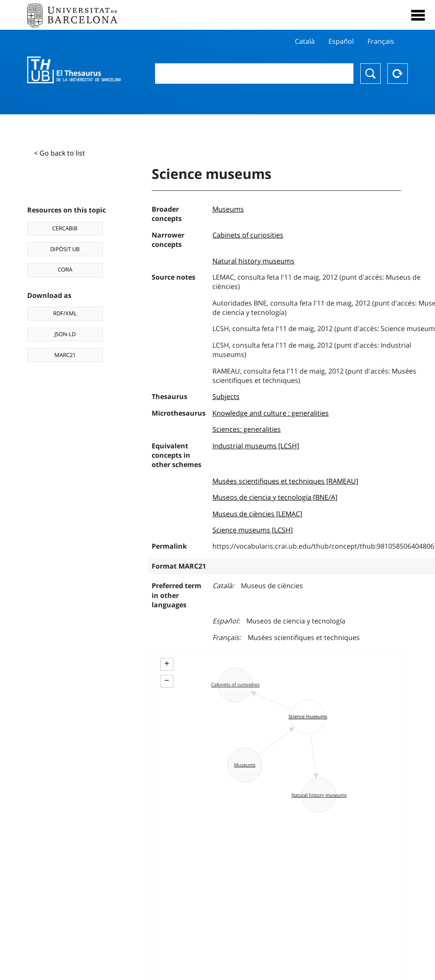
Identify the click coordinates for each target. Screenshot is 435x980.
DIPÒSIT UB (65, 249)
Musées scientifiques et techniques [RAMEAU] (285, 481)
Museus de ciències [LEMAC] (257, 514)
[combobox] (254, 74)
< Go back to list (59, 153)
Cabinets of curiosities (248, 235)
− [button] (167, 680)
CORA (65, 269)
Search (370, 74)
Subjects (226, 397)
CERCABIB (65, 228)
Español (341, 41)
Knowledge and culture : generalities (271, 413)
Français (381, 41)
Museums (228, 209)
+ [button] (167, 663)
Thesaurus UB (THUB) (74, 70)
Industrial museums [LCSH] (256, 446)
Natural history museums (253, 261)
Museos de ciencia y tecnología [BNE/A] (275, 497)
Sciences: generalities (247, 429)
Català (305, 41)
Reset (398, 74)
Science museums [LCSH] (253, 530)
